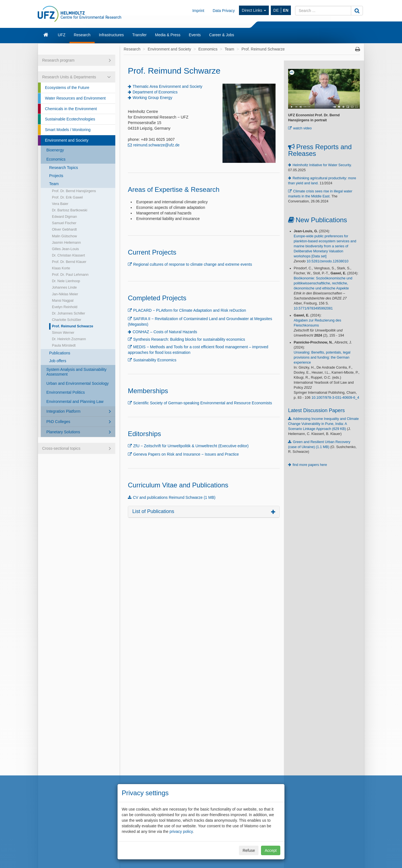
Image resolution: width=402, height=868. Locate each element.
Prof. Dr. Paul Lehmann (70, 275)
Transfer (140, 35)
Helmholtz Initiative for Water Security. (322, 165)
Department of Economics (155, 92)
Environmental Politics (66, 392)
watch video (302, 128)
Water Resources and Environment (75, 98)
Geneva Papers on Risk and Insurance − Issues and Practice (186, 454)
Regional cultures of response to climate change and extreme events (193, 264)
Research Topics (64, 168)
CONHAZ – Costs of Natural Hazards (165, 332)
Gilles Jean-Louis (65, 249)
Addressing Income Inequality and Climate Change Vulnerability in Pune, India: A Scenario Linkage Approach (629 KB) (323, 424)
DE (276, 10)
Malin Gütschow (64, 236)
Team (54, 184)
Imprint (198, 11)
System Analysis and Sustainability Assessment (76, 372)
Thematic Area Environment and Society (167, 86)
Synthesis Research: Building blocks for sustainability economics (189, 339)
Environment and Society (67, 140)
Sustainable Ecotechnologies (70, 119)
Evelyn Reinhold (65, 307)
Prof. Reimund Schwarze (73, 326)
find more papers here (310, 465)
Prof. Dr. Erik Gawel (67, 197)
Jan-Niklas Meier (65, 294)
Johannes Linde (64, 287)
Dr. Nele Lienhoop (66, 281)
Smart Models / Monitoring (68, 130)
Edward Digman (64, 217)
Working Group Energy (152, 98)
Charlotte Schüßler (67, 320)
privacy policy (181, 831)
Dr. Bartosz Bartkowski (70, 210)
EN (286, 10)
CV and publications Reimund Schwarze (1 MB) (174, 497)
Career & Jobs (222, 35)
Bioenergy (55, 150)
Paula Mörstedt (64, 345)
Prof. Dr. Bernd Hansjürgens (74, 191)
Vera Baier (60, 204)
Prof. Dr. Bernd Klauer (69, 262)
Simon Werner (63, 333)
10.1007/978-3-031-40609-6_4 (335, 398)
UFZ (62, 35)
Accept (271, 850)
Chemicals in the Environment (71, 109)
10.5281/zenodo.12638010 (327, 261)
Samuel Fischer (64, 223)
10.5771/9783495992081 (313, 308)
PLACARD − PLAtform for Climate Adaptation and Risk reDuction (190, 310)
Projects (56, 176)
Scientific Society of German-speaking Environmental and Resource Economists (203, 403)
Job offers (58, 361)
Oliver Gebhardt (64, 229)
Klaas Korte (61, 268)
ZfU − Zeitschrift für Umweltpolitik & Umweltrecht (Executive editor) (191, 446)
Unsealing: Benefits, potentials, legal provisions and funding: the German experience (322, 357)
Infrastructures (111, 35)
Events (195, 35)
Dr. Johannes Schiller (69, 313)
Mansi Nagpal (63, 301)
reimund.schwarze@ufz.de (156, 145)
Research (82, 35)
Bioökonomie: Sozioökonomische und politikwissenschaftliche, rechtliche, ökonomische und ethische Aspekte (323, 283)
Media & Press (168, 35)
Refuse (249, 850)
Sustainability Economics (155, 360)
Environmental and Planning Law (75, 402)
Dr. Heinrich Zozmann (69, 339)
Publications (60, 353)
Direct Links (254, 10)
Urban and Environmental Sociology (77, 383)
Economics (56, 159)
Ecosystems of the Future (67, 88)
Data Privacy (224, 11)
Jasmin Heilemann (66, 243)
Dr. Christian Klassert (68, 255)
